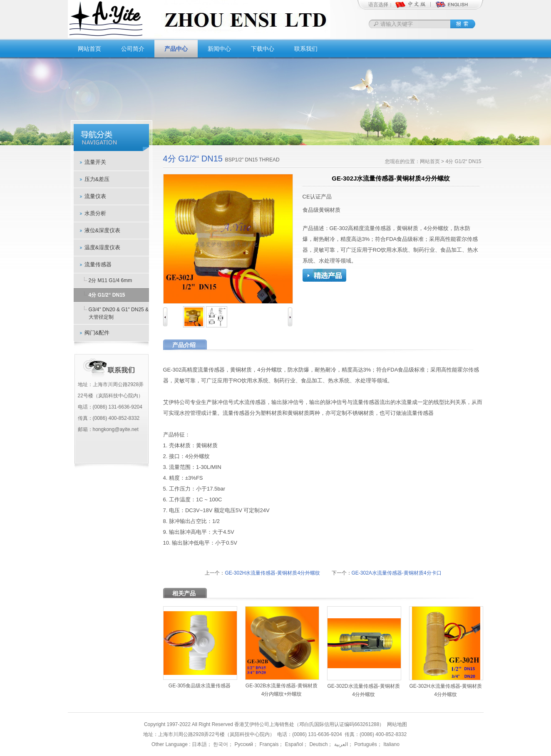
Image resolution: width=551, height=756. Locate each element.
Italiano (391, 744)
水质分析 (95, 213)
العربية (340, 744)
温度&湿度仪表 (103, 247)
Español (293, 744)
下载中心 (263, 49)
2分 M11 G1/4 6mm (110, 280)
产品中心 (176, 49)
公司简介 (133, 49)
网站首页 (89, 49)
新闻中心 (219, 49)
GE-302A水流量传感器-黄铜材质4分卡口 (397, 573)
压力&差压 (97, 179)
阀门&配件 (97, 333)
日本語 (199, 744)
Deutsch (318, 744)
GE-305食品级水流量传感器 (200, 686)
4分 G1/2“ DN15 (107, 295)
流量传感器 (98, 264)
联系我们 (306, 49)
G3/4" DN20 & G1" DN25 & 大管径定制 (119, 313)
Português (365, 744)
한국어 (220, 744)
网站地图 (397, 724)
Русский (243, 744)
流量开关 (95, 162)
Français (268, 744)
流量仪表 (95, 196)
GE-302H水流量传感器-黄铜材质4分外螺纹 (272, 573)
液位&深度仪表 (103, 230)
